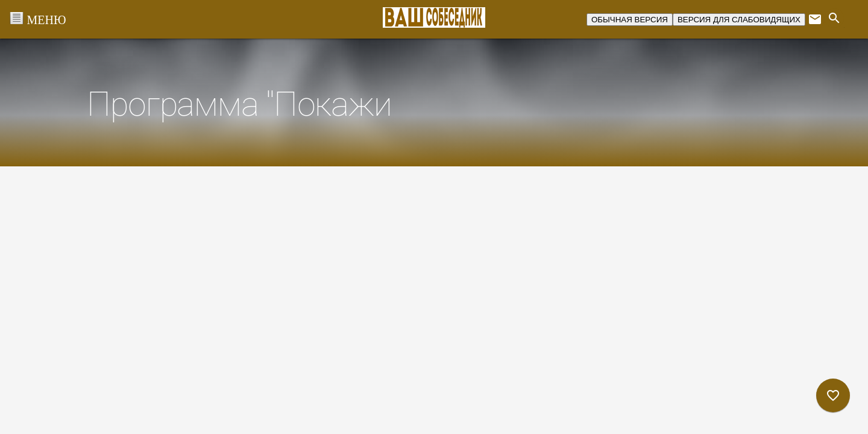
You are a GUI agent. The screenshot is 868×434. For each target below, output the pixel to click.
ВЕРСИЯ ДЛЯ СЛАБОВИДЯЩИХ (739, 20)
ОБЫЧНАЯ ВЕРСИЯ (630, 20)
